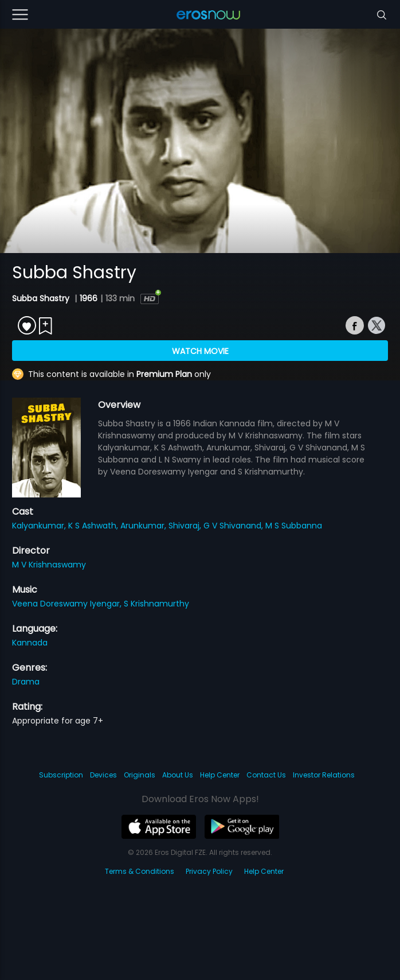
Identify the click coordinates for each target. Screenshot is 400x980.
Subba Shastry (42, 298)
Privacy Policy (209, 871)
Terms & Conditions (140, 871)
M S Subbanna (294, 526)
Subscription (61, 775)
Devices (103, 775)
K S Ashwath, (94, 526)
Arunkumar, (144, 526)
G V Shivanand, (234, 526)
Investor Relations (324, 775)
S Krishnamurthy (156, 604)
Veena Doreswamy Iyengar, (68, 604)
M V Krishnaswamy (49, 565)
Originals (140, 775)
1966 (89, 298)
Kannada (30, 643)
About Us (178, 775)
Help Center (220, 775)
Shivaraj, (186, 526)
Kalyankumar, (40, 526)
